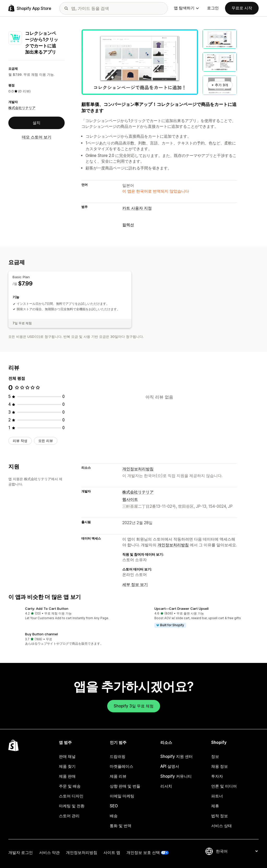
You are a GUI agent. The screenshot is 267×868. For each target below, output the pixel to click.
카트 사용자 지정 (137, 208)
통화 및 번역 (121, 826)
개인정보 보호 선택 (143, 853)
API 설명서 (170, 766)
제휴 (215, 806)
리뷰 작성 (20, 441)
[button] (69, 614)
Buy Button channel (41, 634)
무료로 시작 (242, 8)
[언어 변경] (237, 851)
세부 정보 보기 (135, 584)
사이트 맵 (112, 853)
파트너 (217, 796)
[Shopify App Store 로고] (30, 8)
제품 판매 (67, 776)
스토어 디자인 (71, 796)
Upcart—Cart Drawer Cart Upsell (181, 609)
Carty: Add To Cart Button (47, 609)
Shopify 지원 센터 (177, 756)
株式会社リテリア (22, 108)
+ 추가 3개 (220, 85)
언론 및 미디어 (224, 786)
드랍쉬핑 (118, 756)
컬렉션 (128, 225)
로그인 (213, 8)
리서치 (166, 786)
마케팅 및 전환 (72, 806)
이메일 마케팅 (122, 796)
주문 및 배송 (70, 786)
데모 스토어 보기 (37, 137)
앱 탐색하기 (186, 8)
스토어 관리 (69, 816)
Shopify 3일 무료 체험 (134, 706)
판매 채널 (67, 756)
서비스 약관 (49, 853)
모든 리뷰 (46, 441)
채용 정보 (220, 766)
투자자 (217, 776)
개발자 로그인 (21, 853)
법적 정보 (220, 816)
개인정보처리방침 (138, 469)
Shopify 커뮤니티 (176, 776)
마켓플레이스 (122, 766)
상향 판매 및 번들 (125, 786)
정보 (215, 756)
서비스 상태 (222, 826)
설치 (37, 123)
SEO (114, 806)
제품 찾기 (67, 766)
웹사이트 (130, 499)
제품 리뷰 (118, 776)
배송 (114, 816)
